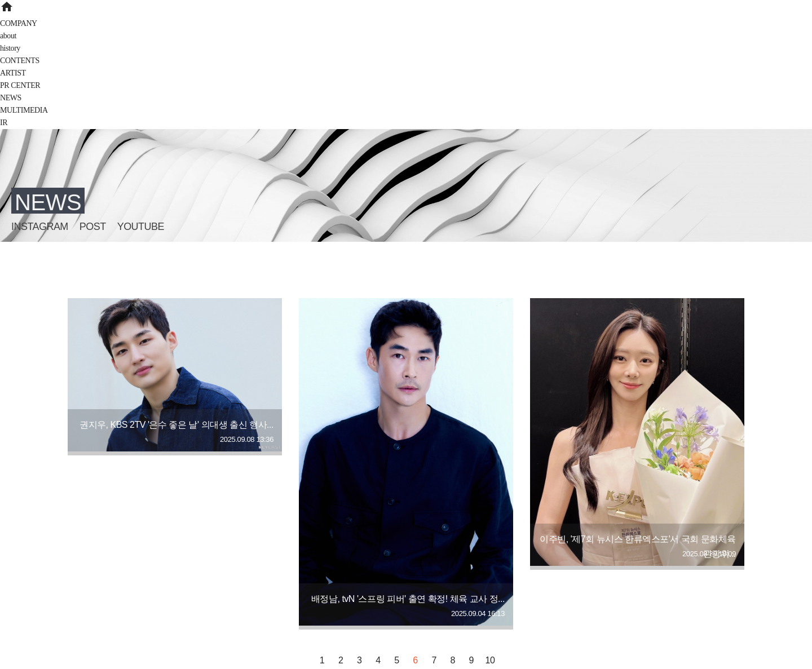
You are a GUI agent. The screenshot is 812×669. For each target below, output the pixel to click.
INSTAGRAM (40, 227)
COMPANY (19, 23)
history (10, 48)
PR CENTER (20, 85)
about (8, 36)
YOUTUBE (141, 227)
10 (490, 660)
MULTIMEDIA (24, 110)
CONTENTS (20, 61)
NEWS (11, 98)
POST (93, 227)
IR (4, 123)
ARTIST (13, 73)
